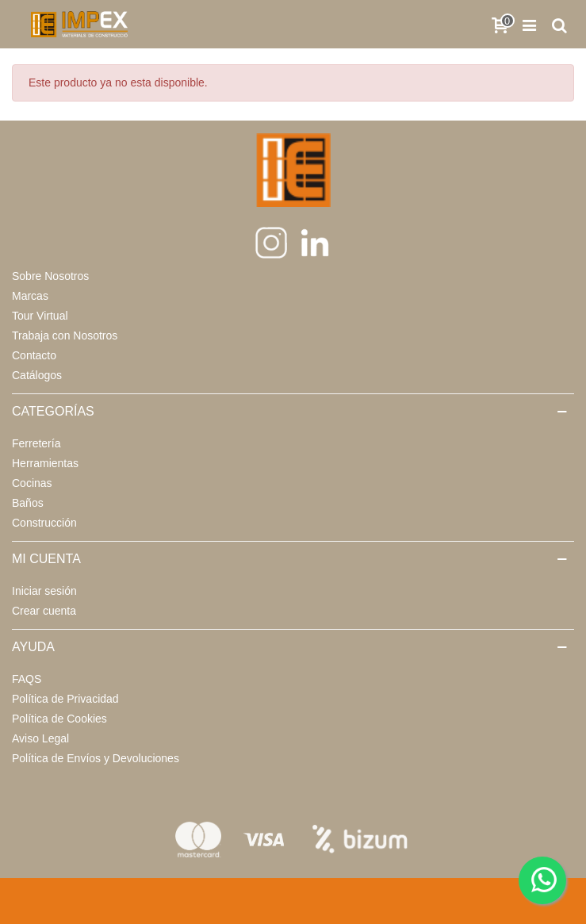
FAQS (27, 679)
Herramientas (45, 463)
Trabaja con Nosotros (65, 335)
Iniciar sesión (44, 591)
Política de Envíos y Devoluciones (96, 758)
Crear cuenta (44, 611)
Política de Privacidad (65, 699)
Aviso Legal (40, 738)
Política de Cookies (59, 719)
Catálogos (37, 375)
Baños (28, 503)
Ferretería (36, 443)
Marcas (30, 296)
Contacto (34, 355)
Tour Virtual (40, 316)
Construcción (44, 523)
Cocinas (32, 483)
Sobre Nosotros (50, 276)
